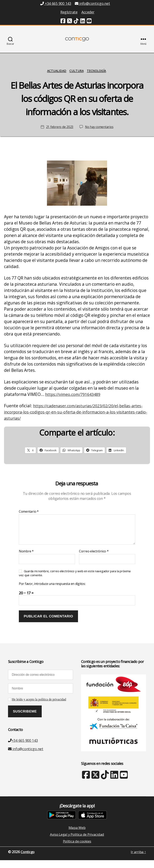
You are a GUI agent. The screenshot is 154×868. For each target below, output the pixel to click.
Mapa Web (77, 834)
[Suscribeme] (25, 718)
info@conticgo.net (26, 755)
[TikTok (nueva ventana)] (76, 21)
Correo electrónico (94, 558)
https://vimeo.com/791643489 (75, 401)
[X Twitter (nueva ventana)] (95, 783)
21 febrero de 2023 (59, 133)
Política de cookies (77, 849)
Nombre (26, 558)
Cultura (77, 77)
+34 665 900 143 (23, 747)
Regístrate (69, 12)
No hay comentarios (99, 133)
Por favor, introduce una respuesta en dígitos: (52, 590)
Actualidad (56, 77)
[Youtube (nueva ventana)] (89, 21)
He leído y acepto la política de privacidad (39, 706)
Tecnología (98, 77)
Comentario (29, 518)
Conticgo (28, 860)
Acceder (88, 12)
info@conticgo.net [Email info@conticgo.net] (92, 3)
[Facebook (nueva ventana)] (63, 21)
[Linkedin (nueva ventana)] (83, 21)
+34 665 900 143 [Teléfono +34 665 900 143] (56, 3)
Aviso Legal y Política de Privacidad (77, 842)
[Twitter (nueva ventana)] (70, 21)
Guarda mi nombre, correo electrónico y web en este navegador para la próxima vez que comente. (75, 580)
